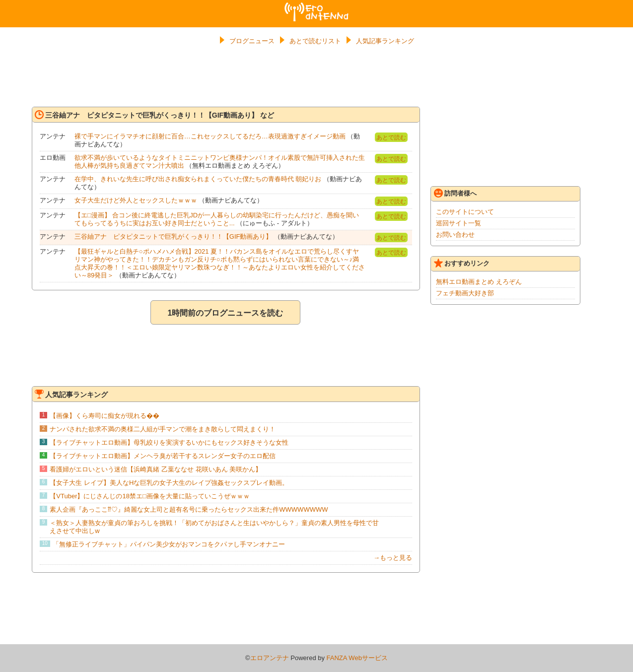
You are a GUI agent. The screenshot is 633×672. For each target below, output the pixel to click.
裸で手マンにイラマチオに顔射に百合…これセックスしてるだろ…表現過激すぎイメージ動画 (210, 136)
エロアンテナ (317, 6)
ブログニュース (252, 41)
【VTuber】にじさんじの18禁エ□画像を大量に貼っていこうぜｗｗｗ (149, 496)
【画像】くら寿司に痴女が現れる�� (105, 416)
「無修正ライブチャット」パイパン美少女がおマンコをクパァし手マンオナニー (169, 544)
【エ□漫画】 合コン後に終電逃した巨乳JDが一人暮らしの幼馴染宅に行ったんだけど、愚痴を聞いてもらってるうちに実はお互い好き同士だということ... (217, 219)
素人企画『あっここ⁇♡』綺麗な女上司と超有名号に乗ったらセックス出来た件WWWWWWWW (189, 509)
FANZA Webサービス (357, 658)
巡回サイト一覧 (458, 223)
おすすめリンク (462, 263)
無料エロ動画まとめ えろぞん (479, 282)
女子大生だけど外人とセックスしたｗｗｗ (136, 200)
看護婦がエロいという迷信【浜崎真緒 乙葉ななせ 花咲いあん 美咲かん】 (156, 469)
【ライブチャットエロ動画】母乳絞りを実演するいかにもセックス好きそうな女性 (169, 442)
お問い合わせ (455, 235)
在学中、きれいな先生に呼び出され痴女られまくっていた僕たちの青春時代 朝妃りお (198, 179)
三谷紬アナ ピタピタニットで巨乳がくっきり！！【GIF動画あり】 (174, 236)
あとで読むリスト (315, 41)
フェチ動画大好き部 (465, 293)
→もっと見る (393, 558)
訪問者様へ (455, 193)
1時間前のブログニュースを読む (225, 313)
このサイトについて (465, 212)
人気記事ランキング (385, 41)
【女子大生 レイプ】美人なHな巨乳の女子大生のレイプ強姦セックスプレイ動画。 (169, 483)
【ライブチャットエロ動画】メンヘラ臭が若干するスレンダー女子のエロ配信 (163, 456)
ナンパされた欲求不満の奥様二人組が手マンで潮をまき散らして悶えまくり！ (163, 429)
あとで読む (391, 137)
